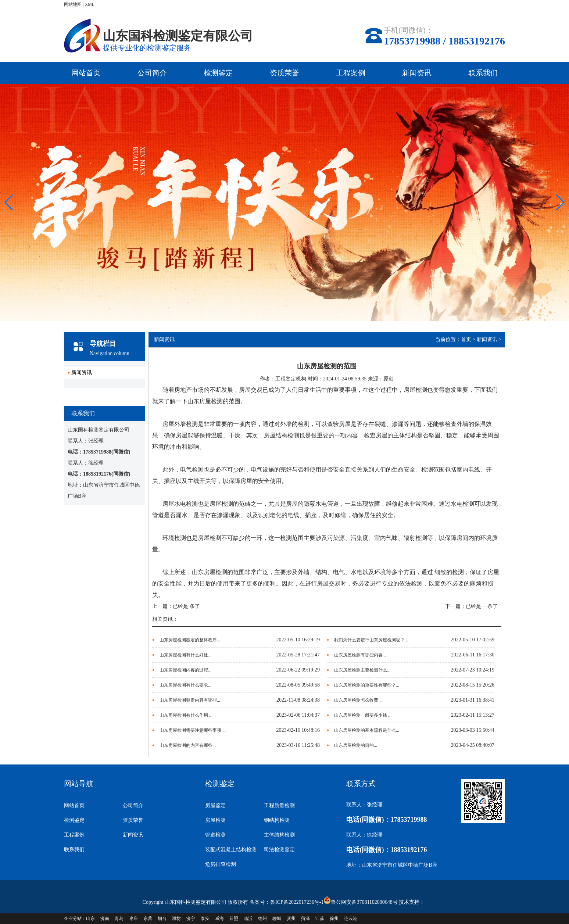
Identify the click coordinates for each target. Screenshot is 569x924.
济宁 (191, 918)
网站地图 (73, 4)
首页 (466, 339)
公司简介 (152, 73)
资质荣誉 (284, 73)
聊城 (277, 918)
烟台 (162, 918)
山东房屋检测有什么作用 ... (186, 715)
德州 (262, 918)
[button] (560, 203)
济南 (105, 918)
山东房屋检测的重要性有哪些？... (367, 685)
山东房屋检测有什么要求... (185, 685)
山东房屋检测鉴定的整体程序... (190, 640)
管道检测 (215, 835)
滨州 (291, 918)
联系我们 (483, 73)
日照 (234, 918)
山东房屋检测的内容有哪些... (188, 745)
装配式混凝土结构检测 (231, 850)
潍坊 (176, 918)
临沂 (248, 918)
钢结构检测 (277, 820)
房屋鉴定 (215, 805)
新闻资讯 (417, 73)
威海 (219, 918)
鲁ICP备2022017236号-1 (297, 902)
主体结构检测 (279, 835)
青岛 (119, 918)
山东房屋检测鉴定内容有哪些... (190, 700)
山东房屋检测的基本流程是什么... (367, 730)
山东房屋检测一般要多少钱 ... (363, 715)
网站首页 (86, 73)
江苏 (320, 918)
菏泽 (305, 918)
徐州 (334, 918)
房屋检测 (215, 820)
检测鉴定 (218, 73)
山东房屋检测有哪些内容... (360, 655)
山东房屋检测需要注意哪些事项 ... (193, 730)
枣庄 (133, 918)
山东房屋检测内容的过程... (185, 670)
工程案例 (351, 73)
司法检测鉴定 (279, 850)
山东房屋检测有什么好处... (185, 655)
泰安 (205, 918)
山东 (90, 918)
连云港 (351, 918)
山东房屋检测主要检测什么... (362, 670)
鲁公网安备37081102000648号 (364, 902)
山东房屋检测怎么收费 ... (358, 700)
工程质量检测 (279, 805)
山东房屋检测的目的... (356, 745)
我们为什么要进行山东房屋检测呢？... (371, 640)
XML (90, 4)
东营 (148, 918)
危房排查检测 (221, 864)
